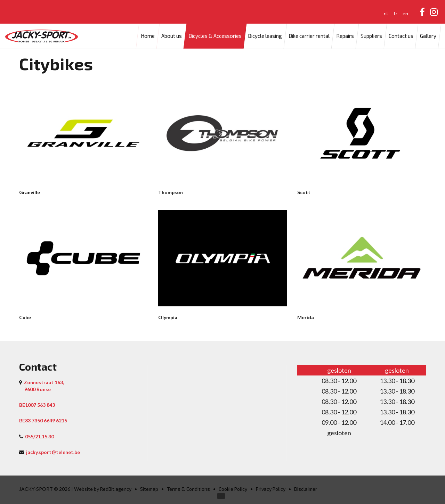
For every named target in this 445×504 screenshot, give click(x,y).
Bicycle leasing (265, 36)
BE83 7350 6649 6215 (43, 420)
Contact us (401, 36)
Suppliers (371, 36)
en (405, 13)
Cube (25, 317)
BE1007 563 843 (37, 405)
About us (172, 36)
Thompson (171, 192)
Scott (304, 192)
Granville (30, 192)
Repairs (345, 36)
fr (395, 13)
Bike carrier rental (309, 36)
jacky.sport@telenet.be (53, 452)
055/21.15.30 (39, 436)
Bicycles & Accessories (215, 36)
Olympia (168, 317)
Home (148, 36)
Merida (306, 317)
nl (386, 13)
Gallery (428, 36)
